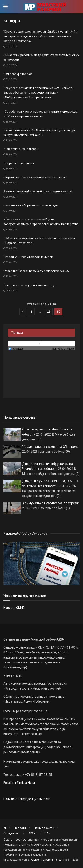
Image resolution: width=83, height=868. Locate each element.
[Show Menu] (5, 7)
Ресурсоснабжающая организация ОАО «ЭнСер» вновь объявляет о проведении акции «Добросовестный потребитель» (39, 92)
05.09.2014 (11, 197)
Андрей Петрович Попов (46, 860)
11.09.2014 (11, 140)
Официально (12, 833)
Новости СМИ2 (14, 608)
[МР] (41, 563)
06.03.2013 (11, 291)
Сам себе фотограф (18, 74)
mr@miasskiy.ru (23, 783)
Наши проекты (44, 828)
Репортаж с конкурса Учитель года (29, 285)
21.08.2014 (11, 230)
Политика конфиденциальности (27, 799)
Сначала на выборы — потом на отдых (31, 205)
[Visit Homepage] (45, 7)
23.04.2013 (11, 276)
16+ (48, 833)
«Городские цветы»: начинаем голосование (35, 177)
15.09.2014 (11, 122)
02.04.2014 (11, 262)
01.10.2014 (11, 47)
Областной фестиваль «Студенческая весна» (36, 271)
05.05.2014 (11, 248)
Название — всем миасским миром (28, 257)
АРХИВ (33, 833)
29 (49, 312)
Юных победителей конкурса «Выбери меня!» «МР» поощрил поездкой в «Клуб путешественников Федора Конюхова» (40, 36)
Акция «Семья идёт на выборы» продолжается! (37, 191)
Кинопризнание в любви (21, 149)
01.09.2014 (11, 211)
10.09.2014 (11, 154)
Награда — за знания (18, 163)
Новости (20, 828)
